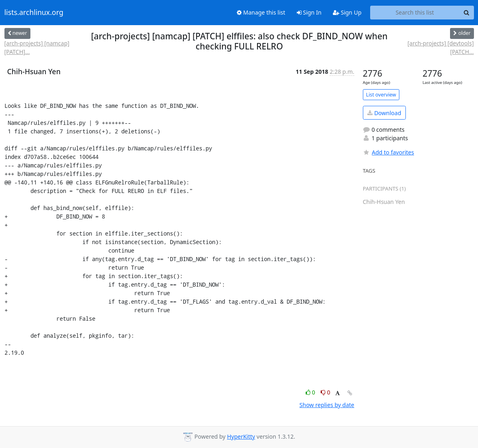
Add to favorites (388, 152)
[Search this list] (415, 13)
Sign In (309, 12)
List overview (381, 95)
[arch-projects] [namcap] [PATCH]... (37, 47)
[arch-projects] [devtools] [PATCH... (441, 47)
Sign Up (347, 12)
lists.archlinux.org (34, 13)
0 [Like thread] (311, 392)
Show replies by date (327, 405)
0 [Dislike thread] (326, 392)
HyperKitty (241, 436)
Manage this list (261, 12)
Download (384, 113)
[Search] (467, 13)
